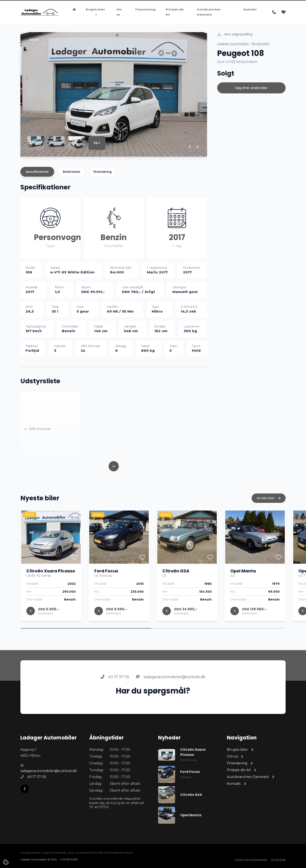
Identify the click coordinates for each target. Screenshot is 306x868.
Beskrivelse (72, 172)
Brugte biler (260, 44)
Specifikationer (37, 172)
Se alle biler (269, 504)
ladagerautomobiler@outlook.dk (171, 683)
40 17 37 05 (115, 683)
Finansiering (102, 172)
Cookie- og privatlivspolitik (251, 859)
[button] (190, 147)
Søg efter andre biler (251, 88)
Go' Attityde (278, 859)
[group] (114, 94)
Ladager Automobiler (233, 44)
